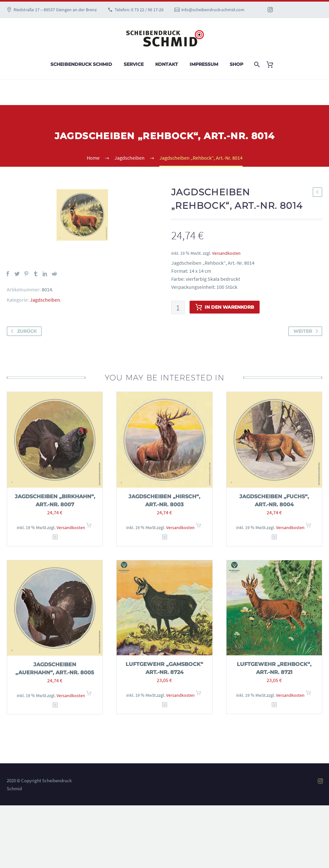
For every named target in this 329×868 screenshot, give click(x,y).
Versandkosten (226, 253)
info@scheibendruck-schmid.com (213, 10)
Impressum (204, 64)
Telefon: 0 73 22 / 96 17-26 (139, 10)
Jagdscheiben (45, 300)
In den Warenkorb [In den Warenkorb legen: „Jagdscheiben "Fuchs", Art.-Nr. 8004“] (308, 527)
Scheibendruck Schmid (81, 64)
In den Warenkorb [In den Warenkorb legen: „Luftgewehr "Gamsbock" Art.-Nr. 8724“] (199, 695)
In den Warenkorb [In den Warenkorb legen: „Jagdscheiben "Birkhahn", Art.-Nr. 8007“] (89, 527)
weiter (307, 331)
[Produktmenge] (178, 307)
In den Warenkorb (225, 307)
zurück (22, 331)
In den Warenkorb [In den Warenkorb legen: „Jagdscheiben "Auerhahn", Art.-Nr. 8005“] (89, 695)
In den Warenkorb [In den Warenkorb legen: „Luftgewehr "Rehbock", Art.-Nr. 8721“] (308, 695)
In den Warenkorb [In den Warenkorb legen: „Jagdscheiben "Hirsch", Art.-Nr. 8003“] (199, 527)
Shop (236, 64)
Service (134, 64)
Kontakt (167, 64)
